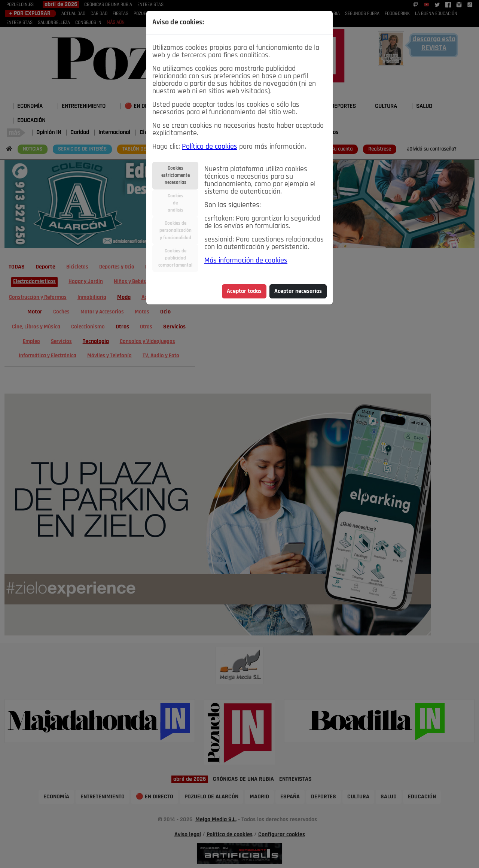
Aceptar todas (244, 291)
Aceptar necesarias (298, 291)
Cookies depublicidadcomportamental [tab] (175, 258)
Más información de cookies (246, 261)
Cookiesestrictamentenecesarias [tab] (176, 175)
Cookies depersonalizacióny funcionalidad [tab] (176, 230)
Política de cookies (210, 147)
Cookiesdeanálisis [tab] (176, 203)
